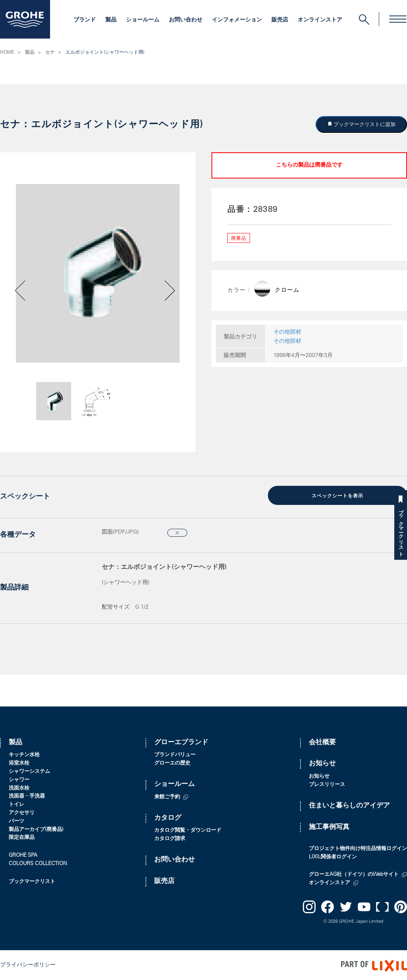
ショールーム (143, 20)
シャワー (19, 779)
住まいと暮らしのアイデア (349, 805)
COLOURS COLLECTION (38, 863)
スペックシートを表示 (337, 496)
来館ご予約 (167, 796)
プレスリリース (327, 784)
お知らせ (322, 763)
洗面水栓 (19, 787)
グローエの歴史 (172, 762)
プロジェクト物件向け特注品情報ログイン (358, 848)
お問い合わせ (186, 20)
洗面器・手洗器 (27, 796)
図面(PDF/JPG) (120, 531)
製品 (111, 20)
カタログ (168, 817)
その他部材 (287, 332)
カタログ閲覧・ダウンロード (188, 830)
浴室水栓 (19, 762)
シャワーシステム (29, 771)
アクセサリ (22, 812)
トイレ (16, 804)
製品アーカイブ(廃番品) (36, 829)
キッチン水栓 (24, 754)
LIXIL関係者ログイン (333, 856)
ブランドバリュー (175, 754)
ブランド (85, 20)
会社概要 (322, 742)
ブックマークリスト (401, 530)
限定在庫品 (22, 837)
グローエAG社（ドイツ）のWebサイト (354, 874)
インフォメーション (237, 20)
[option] (98, 273)
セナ (50, 52)
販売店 (280, 20)
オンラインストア (320, 20)
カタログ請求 (170, 838)
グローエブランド (181, 742)
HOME (7, 52)
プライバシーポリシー (28, 964)
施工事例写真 (329, 826)
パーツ (16, 820)
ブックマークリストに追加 (364, 124)
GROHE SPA (23, 855)
